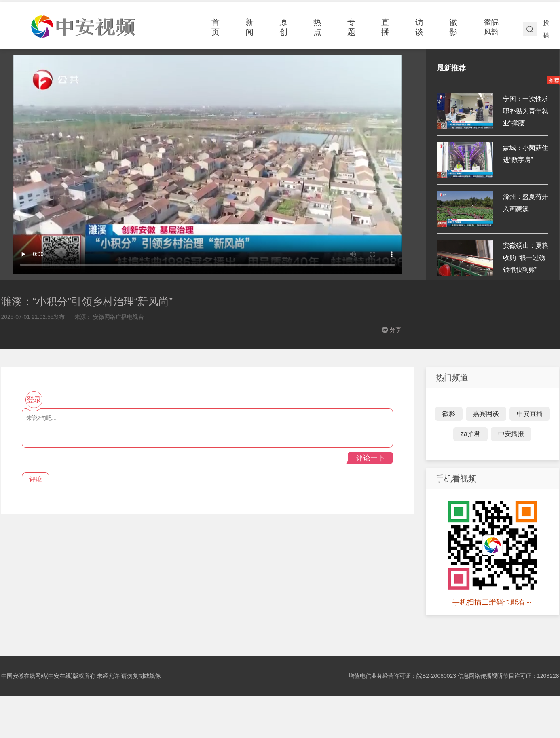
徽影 (453, 27)
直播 (385, 27)
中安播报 (511, 434)
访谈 (419, 27)
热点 (317, 27)
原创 (283, 27)
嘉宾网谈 (486, 414)
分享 (395, 330)
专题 (351, 27)
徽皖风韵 (491, 27)
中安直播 (530, 414)
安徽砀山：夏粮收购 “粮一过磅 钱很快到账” (526, 258)
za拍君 (470, 434)
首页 (216, 27)
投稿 (546, 29)
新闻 (249, 27)
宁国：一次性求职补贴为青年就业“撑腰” (526, 111)
